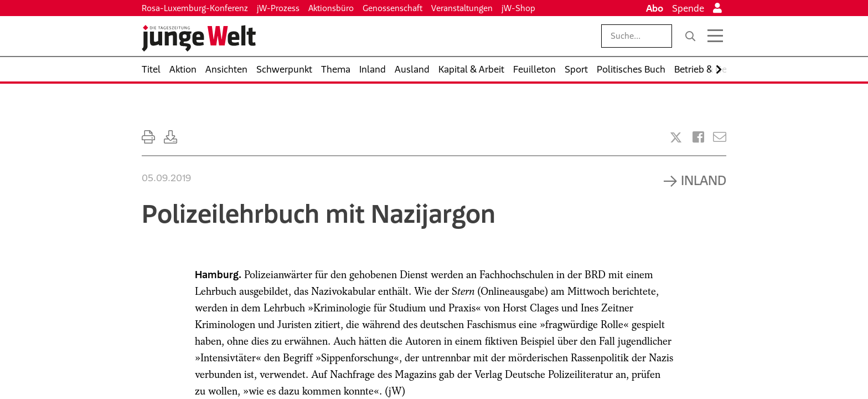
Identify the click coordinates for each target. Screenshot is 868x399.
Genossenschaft (392, 8)
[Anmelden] (717, 8)
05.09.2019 (166, 178)
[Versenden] (720, 137)
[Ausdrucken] (148, 137)
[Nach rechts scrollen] (719, 70)
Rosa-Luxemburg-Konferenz (195, 8)
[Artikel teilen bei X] (676, 137)
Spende (688, 8)
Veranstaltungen (462, 8)
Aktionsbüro (331, 8)
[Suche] (690, 36)
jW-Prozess (278, 8)
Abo (655, 8)
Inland (704, 180)
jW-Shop (518, 8)
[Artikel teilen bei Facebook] (698, 137)
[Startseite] (199, 38)
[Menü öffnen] (715, 36)
